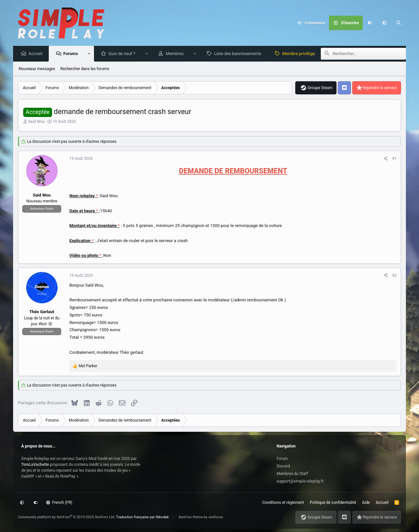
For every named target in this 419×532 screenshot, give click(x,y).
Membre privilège (300, 54)
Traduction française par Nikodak (142, 517)
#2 (394, 276)
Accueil (37, 54)
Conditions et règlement (283, 503)
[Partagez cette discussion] (386, 159)
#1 (394, 159)
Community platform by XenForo (67, 517)
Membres (176, 54)
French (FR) (59, 503)
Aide (366, 503)
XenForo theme (191, 517)
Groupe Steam (320, 88)
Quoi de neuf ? (124, 54)
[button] (384, 23)
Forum (282, 459)
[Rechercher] (399, 23)
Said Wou (36, 122)
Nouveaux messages (37, 69)
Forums (72, 54)
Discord (283, 466)
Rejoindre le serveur (380, 88)
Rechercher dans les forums (85, 69)
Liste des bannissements (239, 54)
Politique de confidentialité (333, 503)
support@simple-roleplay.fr (300, 481)
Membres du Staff (292, 474)
